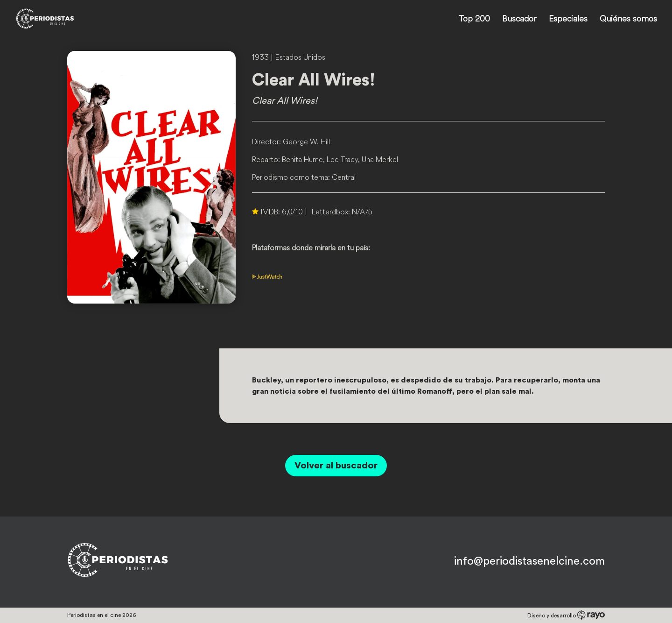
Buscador (519, 20)
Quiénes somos (628, 20)
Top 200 (474, 20)
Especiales (568, 20)
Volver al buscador (336, 466)
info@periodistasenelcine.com (529, 561)
